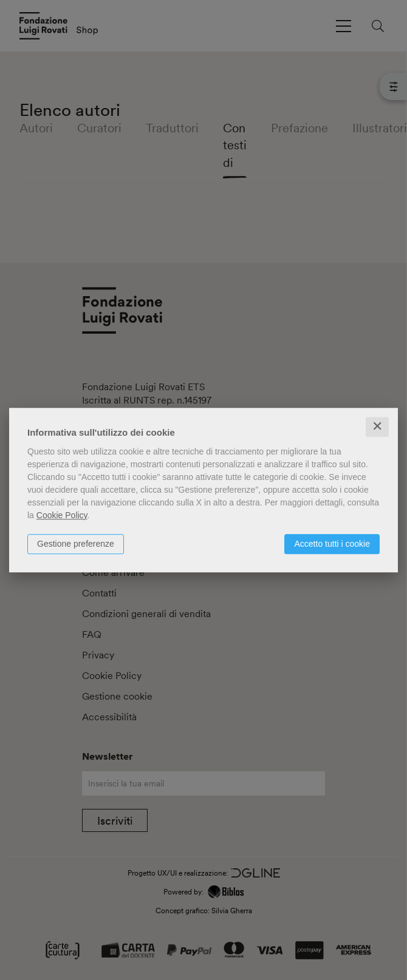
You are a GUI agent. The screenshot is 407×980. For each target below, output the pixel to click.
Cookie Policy (62, 515)
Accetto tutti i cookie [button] (332, 544)
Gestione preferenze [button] (76, 544)
